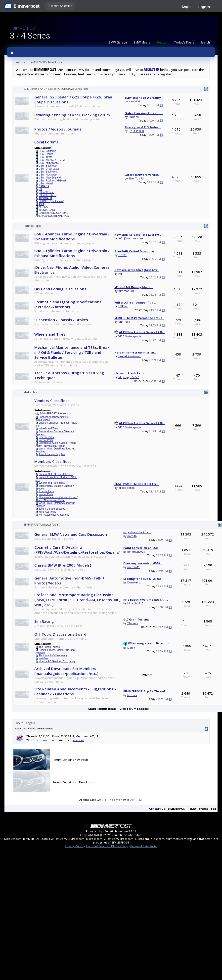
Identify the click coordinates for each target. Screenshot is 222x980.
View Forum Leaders (134, 709)
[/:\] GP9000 (136, 131)
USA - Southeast (48, 166)
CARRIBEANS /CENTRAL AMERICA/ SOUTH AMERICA (52, 214)
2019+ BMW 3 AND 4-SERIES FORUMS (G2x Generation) (56, 89)
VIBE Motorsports (130, 336)
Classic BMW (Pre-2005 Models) (63, 565)
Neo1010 (134, 101)
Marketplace (30, 392)
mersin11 (133, 567)
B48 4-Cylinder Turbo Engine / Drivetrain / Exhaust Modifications (72, 253)
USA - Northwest (48, 175)
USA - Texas (46, 157)
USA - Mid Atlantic (49, 163)
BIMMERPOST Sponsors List (56, 414)
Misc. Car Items (47, 512)
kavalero (78, 740)
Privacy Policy (74, 846)
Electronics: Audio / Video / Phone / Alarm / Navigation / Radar (57, 444)
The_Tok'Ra (136, 178)
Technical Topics (32, 226)
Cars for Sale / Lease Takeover (56, 474)
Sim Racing (44, 621)
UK (41, 189)
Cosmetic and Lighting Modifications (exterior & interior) (68, 304)
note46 (132, 536)
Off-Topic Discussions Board (60, 634)
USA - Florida (46, 154)
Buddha (134, 117)
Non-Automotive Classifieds (54, 515)
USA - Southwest (48, 172)
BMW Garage (118, 42)
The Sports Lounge (49, 647)
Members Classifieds (53, 461)
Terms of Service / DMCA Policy (107, 846)
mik (121, 274)
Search (205, 42)
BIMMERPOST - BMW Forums (188, 809)
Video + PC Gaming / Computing (57, 661)
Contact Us (157, 809)
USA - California (48, 151)
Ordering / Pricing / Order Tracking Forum (72, 115)
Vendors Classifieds (52, 401)
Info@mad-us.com (131, 238)
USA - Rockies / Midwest (52, 181)
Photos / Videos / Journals (58, 129)
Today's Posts (184, 42)
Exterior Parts (46, 437)
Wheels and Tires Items (52, 483)
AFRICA (43, 207)
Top (213, 809)
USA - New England (50, 178)
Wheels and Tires (50, 334)
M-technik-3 (135, 603)
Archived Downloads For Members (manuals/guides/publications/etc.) (66, 671)
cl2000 (122, 255)
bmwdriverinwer (130, 356)
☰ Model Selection (60, 6)
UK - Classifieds (48, 195)
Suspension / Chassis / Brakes (61, 320)
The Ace (133, 623)
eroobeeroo (127, 488)
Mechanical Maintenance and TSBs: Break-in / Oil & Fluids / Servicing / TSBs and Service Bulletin (73, 352)
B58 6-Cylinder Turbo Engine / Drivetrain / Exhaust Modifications (72, 236)
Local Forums (46, 142)
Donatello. (134, 582)
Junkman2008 (136, 552)
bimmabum (126, 291)
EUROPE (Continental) (51, 201)
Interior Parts (46, 440)
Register (204, 7)
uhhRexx (124, 322)
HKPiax (123, 306)
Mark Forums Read (102, 709)
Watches (44, 658)
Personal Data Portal (144, 846)
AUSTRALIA (45, 198)
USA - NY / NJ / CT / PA (52, 160)
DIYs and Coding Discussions (60, 289)
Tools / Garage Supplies (52, 454)
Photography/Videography (53, 655)
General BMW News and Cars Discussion (71, 534)
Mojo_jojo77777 (129, 377)
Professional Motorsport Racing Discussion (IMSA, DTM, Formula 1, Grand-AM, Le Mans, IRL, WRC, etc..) (77, 600)
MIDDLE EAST (47, 210)
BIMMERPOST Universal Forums (42, 525)
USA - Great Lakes (49, 169)
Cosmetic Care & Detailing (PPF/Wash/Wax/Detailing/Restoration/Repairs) (77, 550)
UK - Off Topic (46, 192)
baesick (132, 695)
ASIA (41, 204)
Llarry (131, 647)
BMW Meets (142, 42)
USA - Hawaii (46, 184)
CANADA (44, 186)
